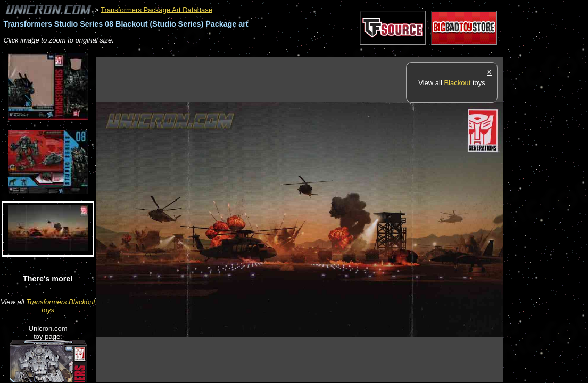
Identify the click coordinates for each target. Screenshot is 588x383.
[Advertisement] (289, 51)
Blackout (457, 83)
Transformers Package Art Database (156, 9)
